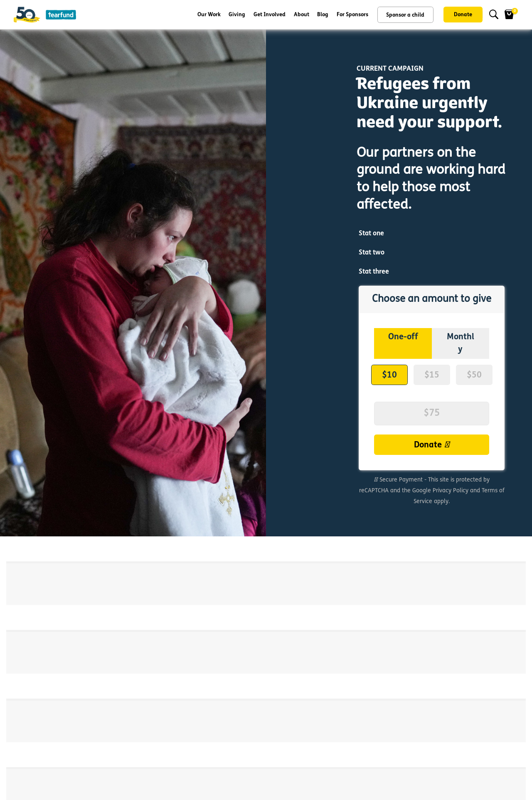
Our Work (209, 15)
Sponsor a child (405, 15)
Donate (463, 15)
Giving (237, 15)
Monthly (461, 342)
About (302, 15)
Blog (323, 15)
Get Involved (270, 15)
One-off (403, 336)
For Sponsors (352, 15)
